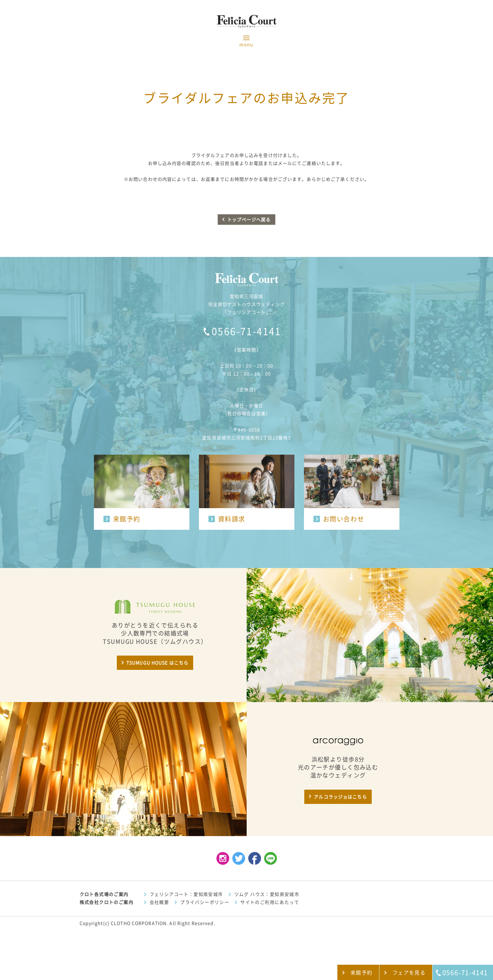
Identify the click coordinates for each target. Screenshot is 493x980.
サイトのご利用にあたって (270, 902)
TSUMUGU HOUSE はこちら (157, 663)
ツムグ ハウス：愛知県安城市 (267, 894)
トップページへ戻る (249, 220)
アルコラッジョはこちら (340, 797)
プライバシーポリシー (205, 902)
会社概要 (159, 902)
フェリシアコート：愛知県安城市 (186, 894)
